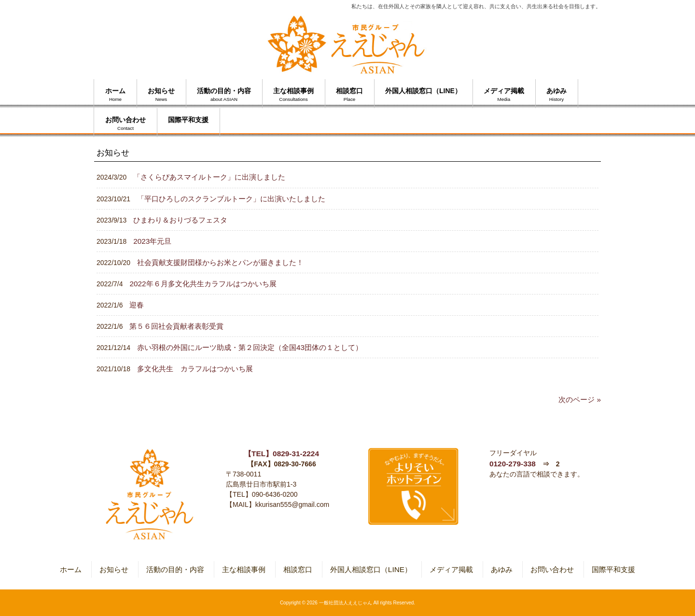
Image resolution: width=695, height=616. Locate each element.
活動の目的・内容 (175, 569)
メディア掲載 (451, 569)
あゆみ (502, 569)
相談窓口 (298, 569)
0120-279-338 (513, 464)
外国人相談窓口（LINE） (371, 569)
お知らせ (114, 569)
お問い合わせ (552, 569)
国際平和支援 (613, 569)
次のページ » (580, 399)
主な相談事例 (244, 569)
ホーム (71, 569)
